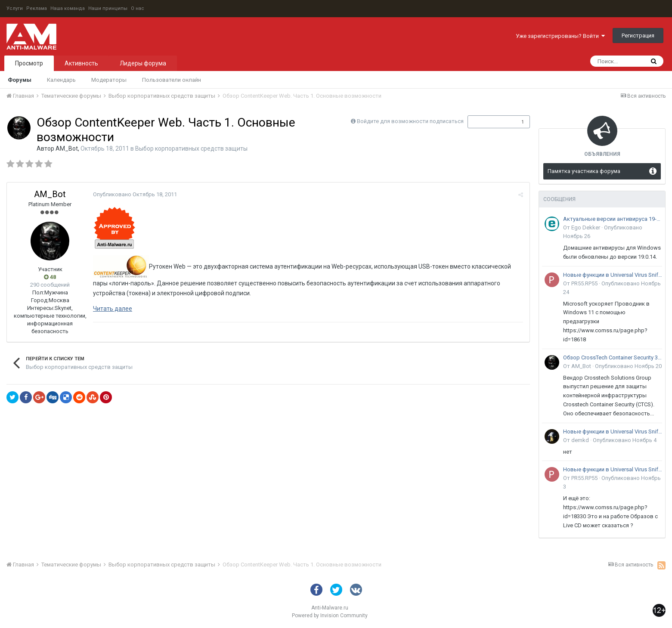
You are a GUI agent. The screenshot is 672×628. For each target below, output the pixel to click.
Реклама (37, 8)
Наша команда (68, 8)
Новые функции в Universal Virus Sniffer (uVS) (613, 275)
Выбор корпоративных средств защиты (191, 148)
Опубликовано (135, 194)
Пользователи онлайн (172, 80)
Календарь (61, 80)
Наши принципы (108, 8)
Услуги (15, 8)
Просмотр (29, 63)
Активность (81, 63)
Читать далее (113, 309)
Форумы (20, 80)
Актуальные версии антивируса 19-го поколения (613, 219)
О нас (138, 8)
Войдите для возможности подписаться (410, 121)
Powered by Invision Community (330, 616)
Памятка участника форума (584, 171)
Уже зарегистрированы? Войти (560, 36)
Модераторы (109, 80)
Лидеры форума (143, 63)
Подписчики (490, 122)
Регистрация (638, 36)
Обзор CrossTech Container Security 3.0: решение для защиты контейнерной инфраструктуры (613, 357)
